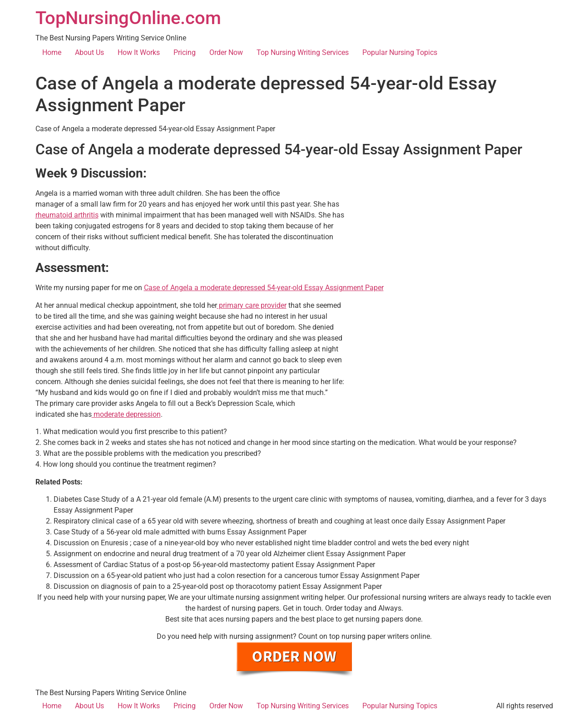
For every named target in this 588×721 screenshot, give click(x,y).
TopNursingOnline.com (128, 18)
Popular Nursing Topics (400, 52)
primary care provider (252, 305)
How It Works (139, 52)
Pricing (185, 52)
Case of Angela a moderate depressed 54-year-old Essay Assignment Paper (264, 288)
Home (52, 52)
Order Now (226, 52)
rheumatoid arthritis (67, 215)
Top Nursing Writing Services (303, 52)
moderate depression (126, 414)
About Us (89, 52)
